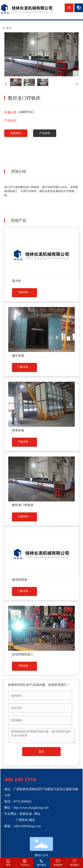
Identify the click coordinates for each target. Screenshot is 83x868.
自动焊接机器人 (23, 654)
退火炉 (17, 281)
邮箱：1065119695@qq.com (23, 826)
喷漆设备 (18, 430)
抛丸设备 (18, 356)
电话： (9, 801)
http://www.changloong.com (31, 808)
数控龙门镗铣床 (23, 505)
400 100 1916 (20, 779)
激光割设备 (20, 580)
